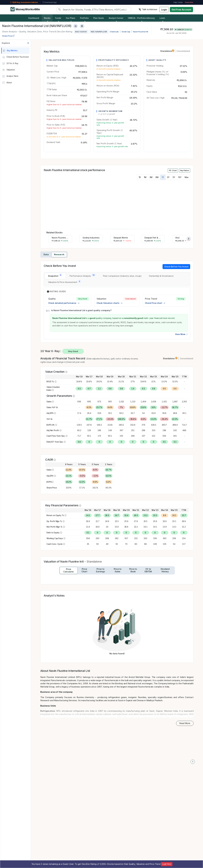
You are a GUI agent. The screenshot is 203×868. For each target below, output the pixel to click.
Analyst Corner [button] (116, 18)
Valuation (9, 70)
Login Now (167, 864)
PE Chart (173, 170)
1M (145, 177)
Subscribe (189, 2)
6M (157, 177)
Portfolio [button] (84, 18)
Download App (50, 2)
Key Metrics (10, 51)
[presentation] (189, 239)
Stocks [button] (47, 18)
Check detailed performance (64, 303)
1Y (163, 177)
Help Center (178, 2)
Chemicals (114, 32)
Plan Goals (99, 18)
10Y (180, 177)
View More (182, 334)
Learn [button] (162, 18)
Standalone (167, 51)
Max (187, 177)
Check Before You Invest (16, 57)
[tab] (55, 276)
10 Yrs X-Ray (10, 64)
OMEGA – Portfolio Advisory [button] (141, 18)
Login (164, 10)
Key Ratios (185, 170)
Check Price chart (155, 303)
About (7, 83)
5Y (174, 177)
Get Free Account (181, 10)
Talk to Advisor (148, 9)
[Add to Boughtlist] (82, 26)
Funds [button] (58, 18)
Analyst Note (10, 76)
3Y (168, 177)
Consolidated (183, 51)
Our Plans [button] (71, 18)
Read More (185, 723)
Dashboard (34, 18)
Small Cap (126, 32)
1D (140, 177)
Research (59, 254)
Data (46, 254)
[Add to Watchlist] (76, 26)
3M (151, 177)
